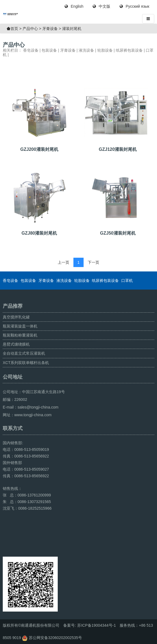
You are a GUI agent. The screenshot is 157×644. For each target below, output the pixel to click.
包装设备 (49, 50)
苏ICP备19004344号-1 (97, 625)
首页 (14, 29)
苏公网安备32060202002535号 (55, 638)
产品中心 (30, 29)
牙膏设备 (50, 29)
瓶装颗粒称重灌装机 (20, 335)
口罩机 (127, 281)
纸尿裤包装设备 (129, 50)
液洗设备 (86, 50)
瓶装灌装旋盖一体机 (20, 326)
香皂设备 (31, 50)
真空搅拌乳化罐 (16, 317)
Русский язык (134, 6)
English (74, 6)
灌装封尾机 (72, 29)
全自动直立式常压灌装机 (24, 353)
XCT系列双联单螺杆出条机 (26, 363)
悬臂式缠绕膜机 (16, 344)
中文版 (101, 6)
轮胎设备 (105, 50)
